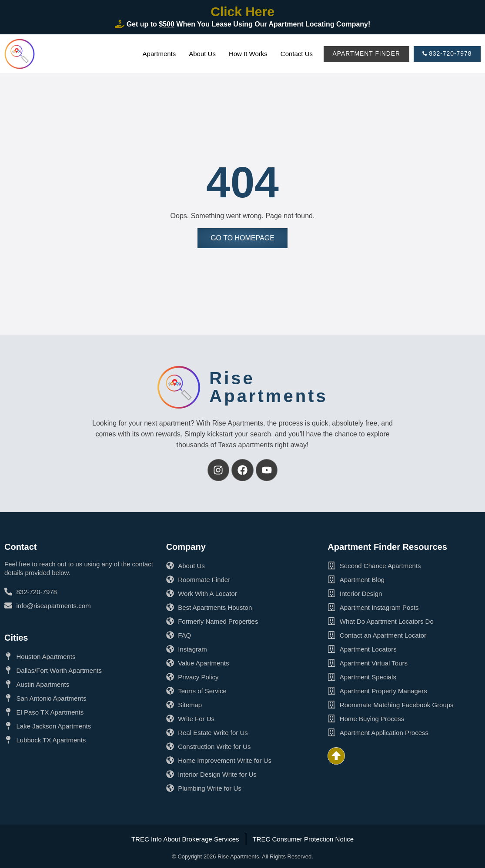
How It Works (246, 54)
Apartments (158, 54)
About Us (201, 54)
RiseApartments (268, 387)
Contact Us (295, 54)
